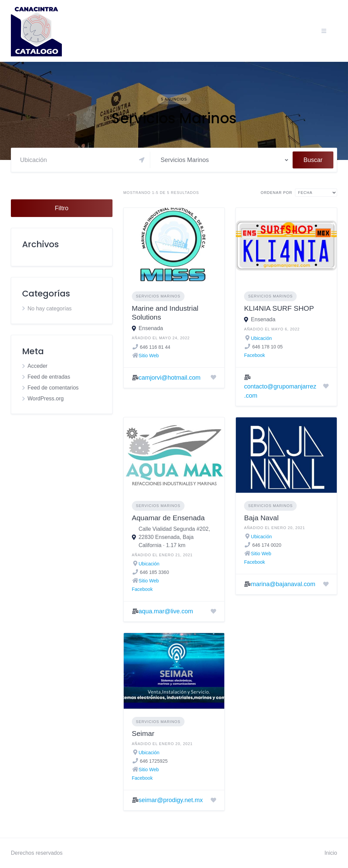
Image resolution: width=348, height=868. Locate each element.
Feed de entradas (49, 377)
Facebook (254, 355)
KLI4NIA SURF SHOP (279, 308)
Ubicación (261, 338)
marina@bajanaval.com (283, 584)
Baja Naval (261, 518)
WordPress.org (46, 399)
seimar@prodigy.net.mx (171, 800)
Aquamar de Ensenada (168, 518)
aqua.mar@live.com (166, 611)
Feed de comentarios (53, 388)
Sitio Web (149, 356)
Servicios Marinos (158, 296)
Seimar (143, 733)
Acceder (38, 366)
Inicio (331, 853)
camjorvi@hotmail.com (170, 378)
